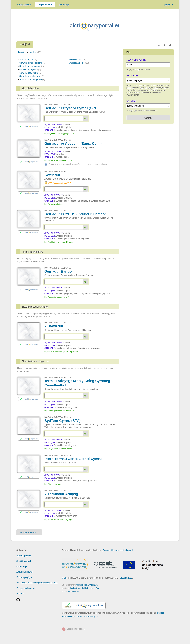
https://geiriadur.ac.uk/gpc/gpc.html (59, 134)
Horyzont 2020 (125, 578)
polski (169, 5)
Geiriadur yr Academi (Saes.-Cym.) (73, 144)
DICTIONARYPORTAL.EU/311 (57, 268)
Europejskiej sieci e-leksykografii (118, 550)
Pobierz (20, 594)
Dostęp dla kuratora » (76, 629)
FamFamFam (73, 591)
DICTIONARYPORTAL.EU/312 (57, 171)
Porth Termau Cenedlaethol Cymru (73, 459)
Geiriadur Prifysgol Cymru (72, 108)
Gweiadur (52, 175)
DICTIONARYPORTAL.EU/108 (57, 105)
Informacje (64, 5)
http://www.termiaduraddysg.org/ (58, 519)
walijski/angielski (79, 63)
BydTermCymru (62, 421)
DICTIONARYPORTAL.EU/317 (57, 323)
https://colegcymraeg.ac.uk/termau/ (59, 411)
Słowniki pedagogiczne (32, 66)
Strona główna (24, 5)
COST (65, 578)
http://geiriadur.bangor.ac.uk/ (56, 297)
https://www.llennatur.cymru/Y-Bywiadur (61, 352)
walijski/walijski (78, 60)
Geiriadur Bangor (59, 271)
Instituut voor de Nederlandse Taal (85, 588)
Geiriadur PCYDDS (76, 214)
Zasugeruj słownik (25, 572)
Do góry (22, 52)
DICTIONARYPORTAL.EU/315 (57, 377)
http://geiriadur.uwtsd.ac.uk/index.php (60, 242)
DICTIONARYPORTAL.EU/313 (57, 455)
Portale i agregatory (30, 69)
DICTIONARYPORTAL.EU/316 (57, 491)
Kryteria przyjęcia (24, 577)
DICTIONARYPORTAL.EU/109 (57, 140)
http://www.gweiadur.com (55, 204)
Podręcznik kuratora (26, 588)
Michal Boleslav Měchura (87, 585)
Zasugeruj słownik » (29, 532)
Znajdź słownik (45, 5)
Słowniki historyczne (30, 73)
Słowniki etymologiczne (32, 76)
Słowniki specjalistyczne (32, 79)
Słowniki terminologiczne (32, 63)
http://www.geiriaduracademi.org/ (58, 160)
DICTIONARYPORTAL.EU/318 (57, 211)
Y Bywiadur (54, 326)
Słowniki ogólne (28, 60)
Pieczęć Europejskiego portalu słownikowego (37, 583)
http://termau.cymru (53, 484)
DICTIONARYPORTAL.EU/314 (57, 417)
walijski (33, 52)
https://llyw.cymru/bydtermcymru (58, 449)
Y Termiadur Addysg (61, 494)
